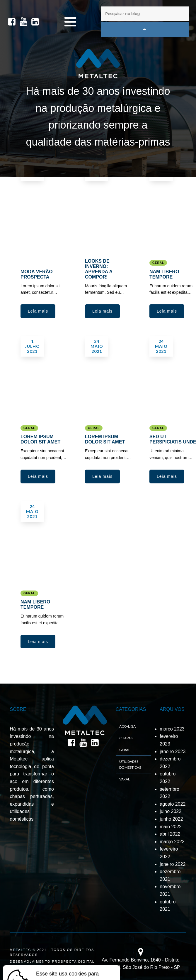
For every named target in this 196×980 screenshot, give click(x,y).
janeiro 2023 (173, 752)
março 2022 (172, 842)
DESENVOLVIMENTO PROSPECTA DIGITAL (52, 962)
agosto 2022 (173, 804)
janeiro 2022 (173, 864)
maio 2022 (171, 827)
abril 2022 (170, 834)
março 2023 (172, 729)
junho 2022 (171, 819)
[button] (38, 311)
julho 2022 (171, 811)
